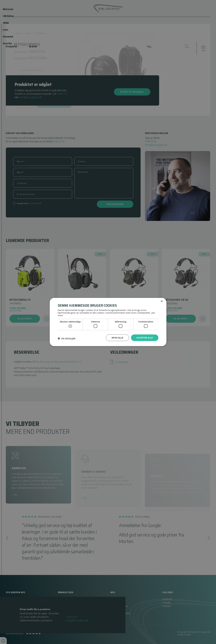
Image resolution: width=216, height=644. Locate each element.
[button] (67, 338)
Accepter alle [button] (145, 338)
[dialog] (108, 322)
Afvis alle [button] (117, 338)
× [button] (162, 301)
